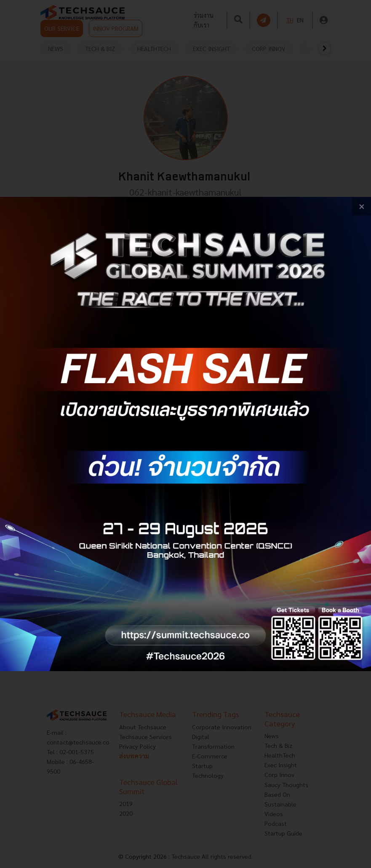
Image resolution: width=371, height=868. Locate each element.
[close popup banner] (362, 206)
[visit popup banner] (185, 434)
